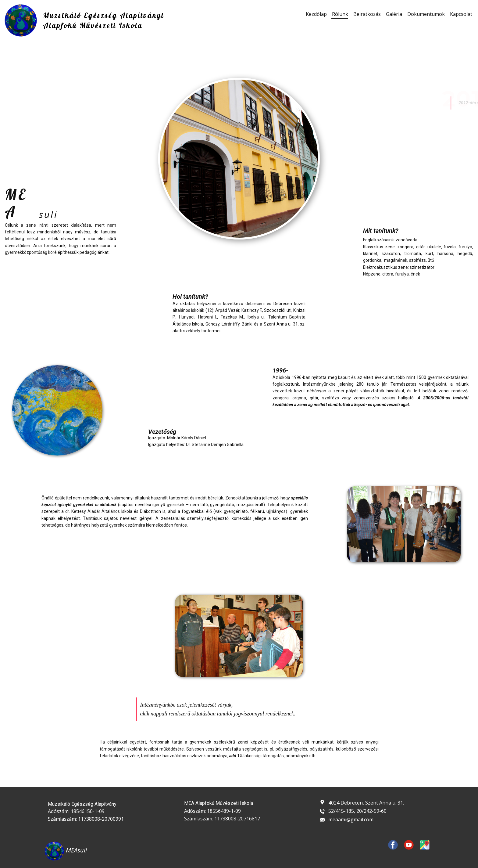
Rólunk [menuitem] (340, 14)
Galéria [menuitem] (394, 14)
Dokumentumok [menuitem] (426, 14)
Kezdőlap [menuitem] (316, 14)
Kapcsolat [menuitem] (461, 14)
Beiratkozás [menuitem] (367, 14)
